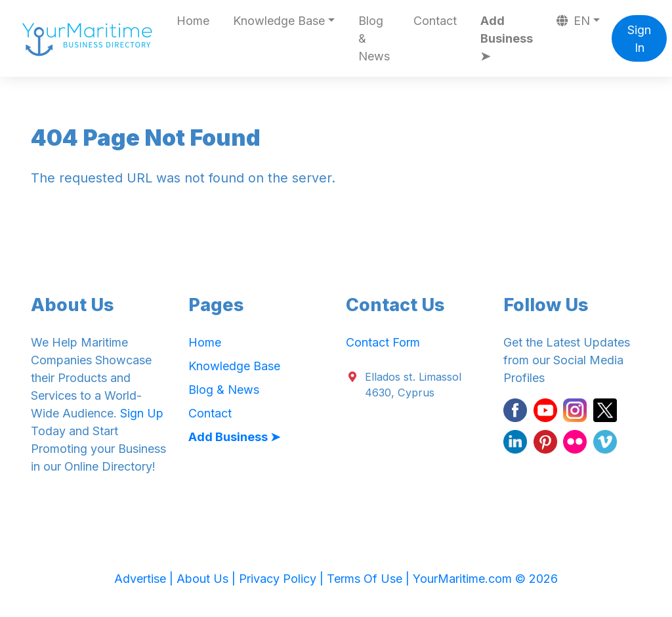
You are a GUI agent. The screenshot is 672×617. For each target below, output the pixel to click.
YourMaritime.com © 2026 (485, 579)
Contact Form (383, 342)
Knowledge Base (234, 366)
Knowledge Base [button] (279, 21)
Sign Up (142, 413)
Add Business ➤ (507, 38)
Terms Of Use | (370, 579)
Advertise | (145, 579)
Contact (435, 21)
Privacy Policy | (283, 579)
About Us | (208, 579)
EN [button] (574, 21)
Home (193, 21)
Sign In (639, 39)
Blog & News (374, 38)
